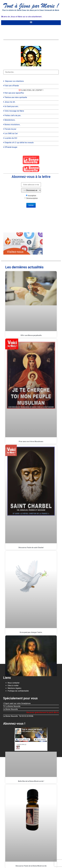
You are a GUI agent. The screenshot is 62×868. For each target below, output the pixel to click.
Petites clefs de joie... (13, 115)
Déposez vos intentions (14, 81)
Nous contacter (14, 683)
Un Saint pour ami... (12, 106)
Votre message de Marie (14, 111)
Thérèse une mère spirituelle (16, 97)
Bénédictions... (10, 120)
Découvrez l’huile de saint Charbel (31, 548)
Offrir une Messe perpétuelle (31, 335)
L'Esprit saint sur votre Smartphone (17, 703)
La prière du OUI (11, 138)
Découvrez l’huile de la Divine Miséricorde (31, 866)
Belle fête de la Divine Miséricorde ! (31, 781)
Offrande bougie (11, 147)
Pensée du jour (10, 129)
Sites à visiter (13, 686)
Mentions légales (14, 688)
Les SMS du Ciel (11, 133)
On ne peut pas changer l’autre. (31, 632)
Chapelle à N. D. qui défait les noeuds (19, 143)
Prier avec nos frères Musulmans (31, 441)
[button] (31, 22)
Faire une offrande (12, 86)
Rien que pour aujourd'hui (14, 93)
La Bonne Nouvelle (10, 709)
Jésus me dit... (10, 102)
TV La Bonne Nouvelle (12, 706)
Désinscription (32, 198)
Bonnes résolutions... (13, 125)
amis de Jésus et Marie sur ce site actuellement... (22, 17)
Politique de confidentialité (18, 691)
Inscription (32, 196)
